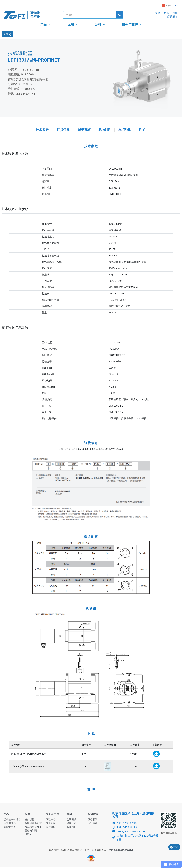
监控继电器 (10, 827)
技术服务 (51, 823)
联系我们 (173, 17)
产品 (45, 25)
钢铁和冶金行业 (33, 823)
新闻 (166, 13)
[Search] (120, 15)
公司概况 (72, 819)
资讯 (175, 13)
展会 (158, 13)
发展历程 (72, 823)
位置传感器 (10, 823)
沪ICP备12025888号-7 (121, 850)
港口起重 (30, 819)
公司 (100, 25)
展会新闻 (93, 819)
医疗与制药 (31, 831)
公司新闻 (93, 814)
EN (177, 5)
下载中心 (51, 819)
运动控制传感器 (12, 819)
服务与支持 (132, 25)
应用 (73, 25)
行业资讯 (93, 823)
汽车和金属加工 (33, 827)
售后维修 (51, 827)
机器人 (28, 834)
